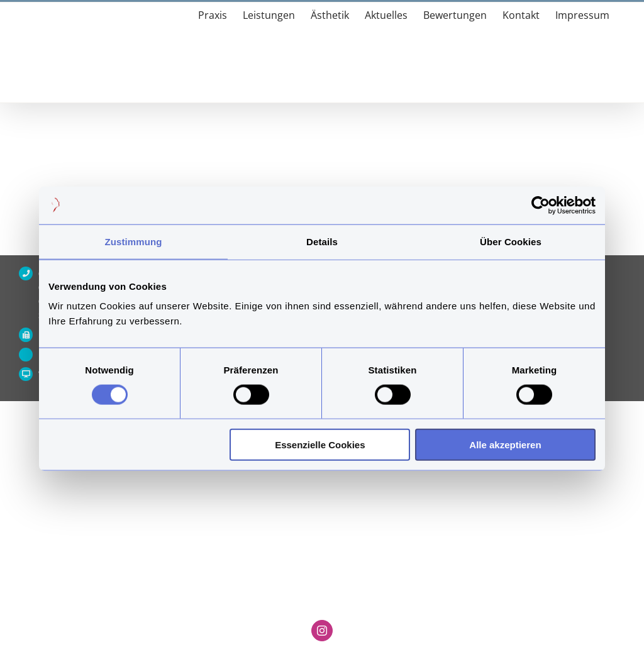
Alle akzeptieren (505, 445)
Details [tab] (322, 241)
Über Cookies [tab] (511, 241)
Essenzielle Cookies (320, 445)
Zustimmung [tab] (134, 241)
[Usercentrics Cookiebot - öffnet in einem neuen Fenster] (541, 205)
